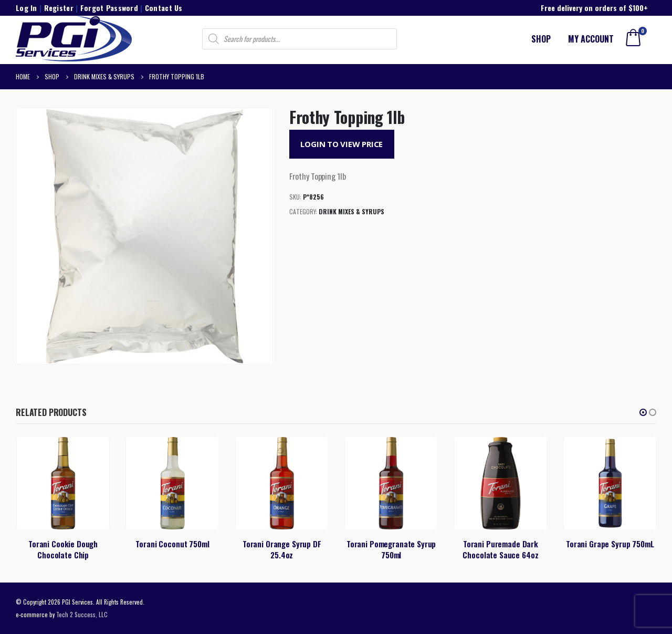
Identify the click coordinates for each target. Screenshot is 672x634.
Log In (27, 8)
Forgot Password (109, 8)
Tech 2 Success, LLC (82, 614)
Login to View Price (342, 144)
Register (59, 8)
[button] (643, 412)
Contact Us (164, 8)
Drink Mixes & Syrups (351, 211)
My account (591, 39)
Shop (541, 39)
